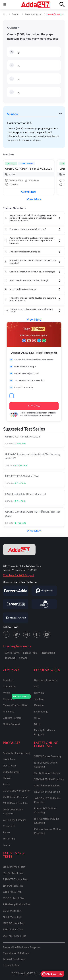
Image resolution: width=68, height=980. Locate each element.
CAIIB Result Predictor (16, 803)
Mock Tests (9, 759)
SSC (36, 686)
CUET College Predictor (16, 791)
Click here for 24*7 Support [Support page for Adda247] (18, 575)
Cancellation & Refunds (16, 953)
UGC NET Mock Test (14, 936)
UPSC (37, 718)
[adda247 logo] (19, 550)
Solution (13, 114)
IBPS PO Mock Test (14, 923)
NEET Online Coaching (47, 792)
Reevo (6, 832)
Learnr (7, 845)
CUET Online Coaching (47, 785)
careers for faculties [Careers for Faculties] (15, 705)
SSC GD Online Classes (47, 773)
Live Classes (10, 765)
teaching (39, 699)
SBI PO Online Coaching (48, 756)
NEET (37, 724)
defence (39, 705)
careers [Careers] (7, 699)
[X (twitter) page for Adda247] (16, 634)
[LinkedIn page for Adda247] (6, 634)
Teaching (10, 658)
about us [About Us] (8, 680)
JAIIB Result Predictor (15, 797)
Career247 (9, 826)
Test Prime (9, 839)
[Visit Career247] (16, 604)
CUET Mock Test (12, 911)
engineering (41, 711)
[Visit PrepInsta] (44, 591)
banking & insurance (46, 680)
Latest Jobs (30, 653)
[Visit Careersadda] (16, 591)
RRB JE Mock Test (13, 929)
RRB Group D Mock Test (17, 904)
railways (39, 693)
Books (6, 784)
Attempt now (29, 192)
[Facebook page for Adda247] (37, 634)
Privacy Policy (11, 965)
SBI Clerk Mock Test (14, 867)
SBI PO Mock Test (13, 886)
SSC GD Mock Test (13, 873)
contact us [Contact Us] (9, 686)
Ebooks (7, 778)
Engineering (48, 653)
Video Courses (11, 772)
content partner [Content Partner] (12, 718)
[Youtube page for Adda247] (47, 634)
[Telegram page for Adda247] (26, 634)
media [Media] (6, 693)
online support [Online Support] (12, 724)
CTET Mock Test (12, 892)
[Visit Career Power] (16, 618)
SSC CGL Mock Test (14, 898)
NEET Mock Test (12, 917)
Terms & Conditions (14, 959)
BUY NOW (34, 406)
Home (6, 14)
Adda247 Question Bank (17, 753)
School (23, 658)
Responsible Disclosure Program (21, 947)
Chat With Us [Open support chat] (52, 974)
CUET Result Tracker (15, 820)
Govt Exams (12, 653)
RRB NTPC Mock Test (15, 879)
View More (34, 199)
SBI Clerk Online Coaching (49, 779)
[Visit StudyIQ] (44, 604)
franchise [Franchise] (8, 711)
